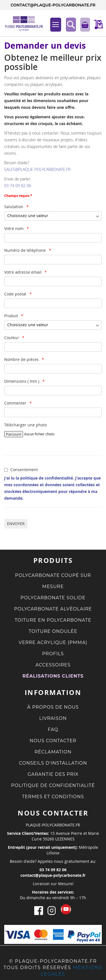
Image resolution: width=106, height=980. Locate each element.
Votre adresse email (23, 272)
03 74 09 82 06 (18, 186)
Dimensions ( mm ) (22, 381)
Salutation (14, 207)
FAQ (53, 729)
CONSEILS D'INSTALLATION (53, 763)
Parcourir (14, 434)
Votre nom (14, 228)
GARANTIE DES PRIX (53, 774)
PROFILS (53, 654)
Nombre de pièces (22, 359)
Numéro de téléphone (26, 250)
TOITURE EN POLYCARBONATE (53, 620)
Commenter (16, 403)
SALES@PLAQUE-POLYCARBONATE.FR (37, 169)
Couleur (12, 338)
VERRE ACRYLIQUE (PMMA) (53, 642)
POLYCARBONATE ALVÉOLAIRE (53, 609)
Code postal (16, 294)
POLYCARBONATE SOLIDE (53, 598)
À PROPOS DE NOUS (53, 707)
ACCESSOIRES (53, 665)
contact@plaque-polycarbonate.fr (53, 5)
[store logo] (21, 23)
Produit (12, 316)
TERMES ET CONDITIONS (53, 797)
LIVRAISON (53, 718)
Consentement (24, 470)
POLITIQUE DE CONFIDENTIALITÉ (53, 785)
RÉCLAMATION (53, 752)
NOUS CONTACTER (53, 741)
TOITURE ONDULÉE (53, 631)
